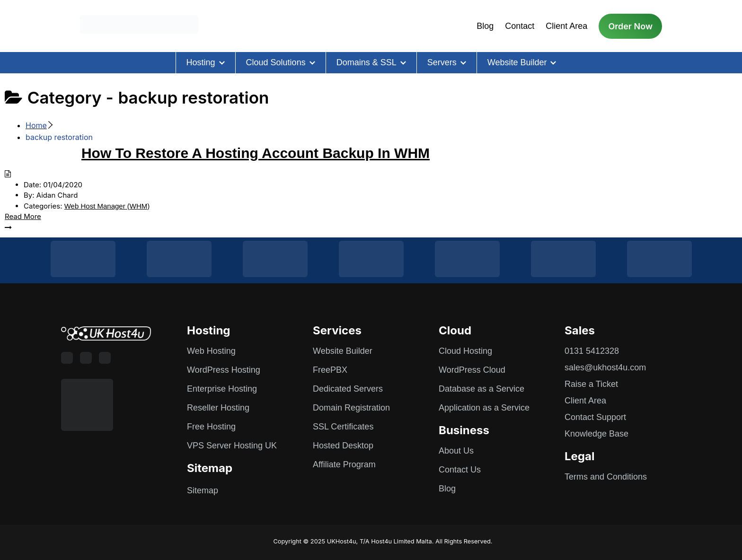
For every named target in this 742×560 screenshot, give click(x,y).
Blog (485, 26)
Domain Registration (351, 408)
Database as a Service (481, 389)
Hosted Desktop (343, 446)
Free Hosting (211, 427)
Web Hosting (211, 351)
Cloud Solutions (276, 62)
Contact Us (460, 470)
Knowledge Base (596, 434)
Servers (442, 62)
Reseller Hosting (218, 408)
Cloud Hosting (465, 351)
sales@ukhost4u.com (605, 367)
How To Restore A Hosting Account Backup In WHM (256, 153)
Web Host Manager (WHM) (107, 206)
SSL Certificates (343, 427)
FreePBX (330, 370)
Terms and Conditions (606, 477)
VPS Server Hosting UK (232, 446)
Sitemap (203, 490)
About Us (456, 451)
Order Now (630, 26)
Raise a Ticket (591, 384)
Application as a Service (484, 408)
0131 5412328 (592, 351)
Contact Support (595, 417)
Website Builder (517, 62)
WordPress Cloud (472, 370)
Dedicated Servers (348, 389)
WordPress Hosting (224, 370)
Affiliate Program (344, 464)
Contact (520, 26)
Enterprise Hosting (222, 389)
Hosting (201, 62)
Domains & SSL (367, 62)
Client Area (566, 26)
